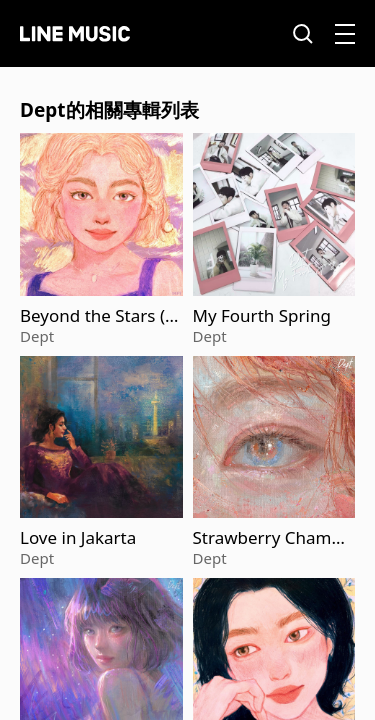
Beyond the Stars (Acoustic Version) (98, 316)
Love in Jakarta (78, 538)
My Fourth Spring (262, 316)
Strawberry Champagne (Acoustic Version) (273, 538)
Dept (37, 336)
